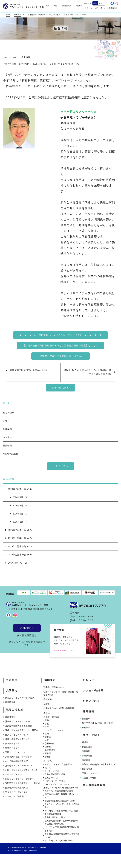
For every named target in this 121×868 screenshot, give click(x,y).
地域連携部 (10, 717)
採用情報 (113, 8)
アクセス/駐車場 (93, 691)
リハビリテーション (54, 730)
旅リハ (48, 768)
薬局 (47, 734)
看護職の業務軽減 (53, 814)
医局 (47, 720)
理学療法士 (87, 751)
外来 (47, 6)
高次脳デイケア (12, 744)
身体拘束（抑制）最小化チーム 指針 (61, 811)
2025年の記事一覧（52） (19, 530)
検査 (47, 740)
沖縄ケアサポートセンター (17, 721)
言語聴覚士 (87, 760)
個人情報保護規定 (27, 635)
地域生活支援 (66, 6)
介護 (47, 727)
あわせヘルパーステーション (19, 766)
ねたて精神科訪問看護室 (16, 761)
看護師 (85, 742)
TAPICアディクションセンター (59, 784)
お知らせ (7, 421)
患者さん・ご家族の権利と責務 (59, 791)
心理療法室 (50, 744)
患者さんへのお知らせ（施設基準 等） (27, 643)
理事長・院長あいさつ (54, 687)
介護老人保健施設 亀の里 (17, 788)
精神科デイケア (12, 748)
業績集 (47, 704)
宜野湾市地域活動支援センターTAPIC (22, 783)
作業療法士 (87, 756)
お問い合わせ (101, 8)
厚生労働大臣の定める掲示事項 (59, 841)
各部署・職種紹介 (52, 717)
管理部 (48, 757)
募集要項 (86, 719)
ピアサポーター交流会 (55, 781)
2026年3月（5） (19, 505)
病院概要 (48, 699)
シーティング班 (52, 771)
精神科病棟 (10, 702)
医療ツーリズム (52, 778)
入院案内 (12, 691)
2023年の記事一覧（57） (19, 546)
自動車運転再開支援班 (55, 774)
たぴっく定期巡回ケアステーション (22, 770)
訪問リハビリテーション (16, 752)
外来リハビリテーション (16, 735)
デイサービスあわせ (14, 774)
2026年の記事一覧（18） (19, 489)
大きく (101, 3)
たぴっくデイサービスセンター (20, 779)
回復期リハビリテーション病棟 (20, 698)
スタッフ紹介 (91, 735)
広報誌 (47, 713)
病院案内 (79, 6)
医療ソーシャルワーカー (93, 773)
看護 (47, 724)
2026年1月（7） (19, 522)
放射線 (48, 737)
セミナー (7, 437)
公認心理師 (87, 769)
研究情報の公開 (11, 454)
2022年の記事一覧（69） (19, 555)
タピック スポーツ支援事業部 (58, 764)
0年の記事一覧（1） (17, 563)
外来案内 (12, 680)
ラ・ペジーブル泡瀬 (14, 796)
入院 (55, 6)
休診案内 (7, 429)
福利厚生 (86, 727)
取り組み (48, 761)
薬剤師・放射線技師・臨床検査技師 (98, 764)
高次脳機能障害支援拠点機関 (19, 726)
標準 (95, 3)
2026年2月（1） (19, 514)
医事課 (48, 753)
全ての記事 (9, 413)
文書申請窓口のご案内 (55, 817)
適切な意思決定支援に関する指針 (60, 801)
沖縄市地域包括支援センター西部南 (22, 730)
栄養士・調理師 (89, 778)
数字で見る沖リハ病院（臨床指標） (60, 708)
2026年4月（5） (19, 497)
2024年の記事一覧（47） (19, 538)
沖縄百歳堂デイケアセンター (19, 739)
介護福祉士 (87, 747)
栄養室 (48, 747)
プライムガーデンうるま (16, 792)
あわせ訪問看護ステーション (19, 757)
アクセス (89, 8)
